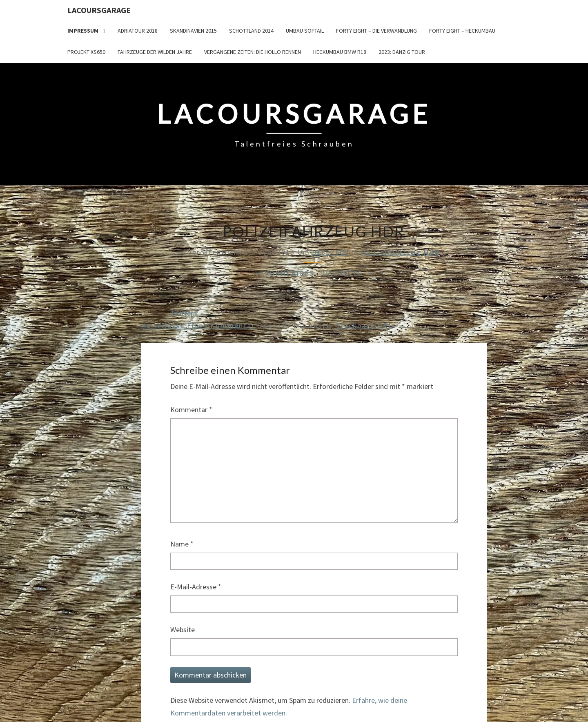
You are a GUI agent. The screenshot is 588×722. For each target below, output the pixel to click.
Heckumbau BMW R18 (340, 52)
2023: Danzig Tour (402, 52)
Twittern (184, 313)
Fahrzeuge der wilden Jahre (155, 52)
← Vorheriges (284, 273)
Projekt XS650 (86, 52)
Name (182, 544)
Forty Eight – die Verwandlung (376, 31)
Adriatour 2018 (138, 31)
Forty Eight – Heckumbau (462, 31)
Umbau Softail (305, 31)
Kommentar (191, 410)
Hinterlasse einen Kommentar (198, 325)
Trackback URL (364, 325)
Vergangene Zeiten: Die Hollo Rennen (253, 52)
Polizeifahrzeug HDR (400, 252)
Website (183, 630)
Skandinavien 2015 (193, 31)
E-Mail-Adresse (196, 587)
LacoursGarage (99, 10)
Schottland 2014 (251, 31)
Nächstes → (348, 273)
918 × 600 (331, 252)
